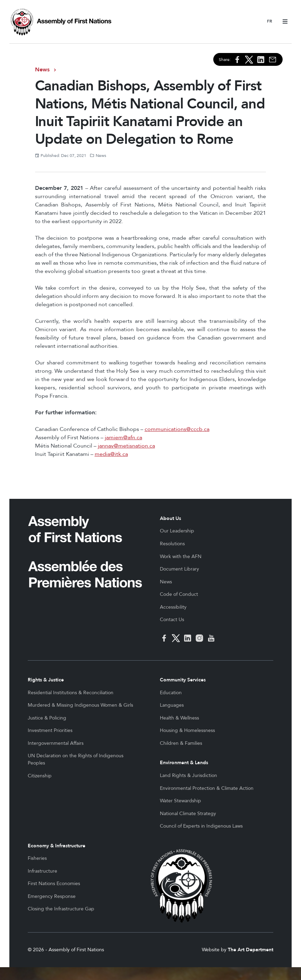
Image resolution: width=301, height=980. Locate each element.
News (42, 70)
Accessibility (173, 607)
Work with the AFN (181, 557)
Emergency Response (52, 896)
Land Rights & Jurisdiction (188, 775)
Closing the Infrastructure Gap (61, 909)
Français (270, 22)
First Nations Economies (54, 884)
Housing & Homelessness (187, 730)
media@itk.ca (111, 454)
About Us (170, 518)
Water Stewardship (180, 801)
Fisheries (37, 858)
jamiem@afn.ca (123, 438)
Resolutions (172, 544)
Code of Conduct (179, 594)
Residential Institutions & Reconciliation (71, 693)
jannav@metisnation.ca (126, 446)
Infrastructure (42, 871)
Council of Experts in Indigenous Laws (201, 826)
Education (171, 693)
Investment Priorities (50, 730)
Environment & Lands (184, 763)
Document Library (179, 569)
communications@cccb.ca (177, 429)
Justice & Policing (47, 718)
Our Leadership (177, 531)
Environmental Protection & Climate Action (207, 788)
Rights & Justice (46, 680)
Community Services (183, 680)
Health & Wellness (179, 718)
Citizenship (40, 776)
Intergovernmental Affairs (56, 743)
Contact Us (172, 620)
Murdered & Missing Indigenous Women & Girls (80, 705)
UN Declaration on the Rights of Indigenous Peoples (76, 759)
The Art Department (251, 963)
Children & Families (181, 743)
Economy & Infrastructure (57, 846)
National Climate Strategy (188, 814)
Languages (172, 705)
